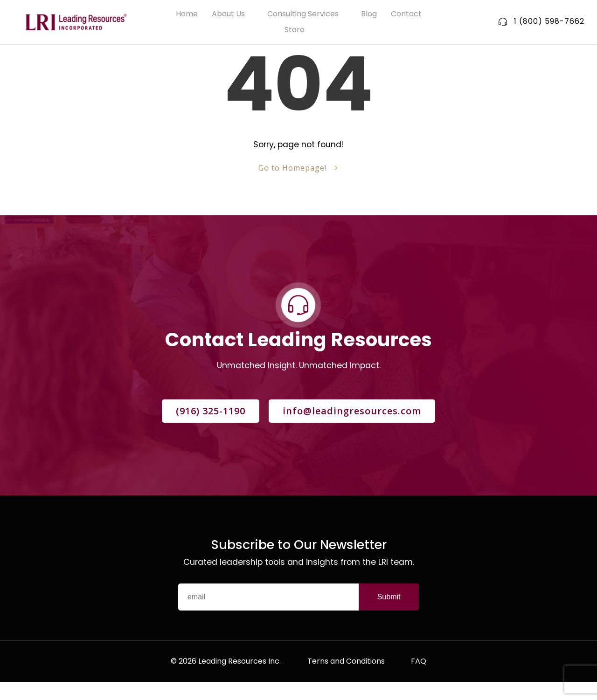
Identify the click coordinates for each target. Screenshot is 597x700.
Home (187, 15)
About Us (233, 15)
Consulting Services (307, 15)
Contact (406, 15)
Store (299, 31)
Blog (369, 15)
